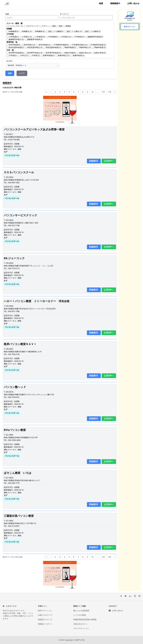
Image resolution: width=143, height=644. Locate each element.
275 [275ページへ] (110, 92)
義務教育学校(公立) (16, 39)
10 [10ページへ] (92, 92)
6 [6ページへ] (74, 92)
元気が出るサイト (80, 624)
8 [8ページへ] (83, 92)
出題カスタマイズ (45, 615)
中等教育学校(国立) (61, 45)
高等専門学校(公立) (35, 53)
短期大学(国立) (70, 53)
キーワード (64, 14)
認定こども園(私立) (93, 31)
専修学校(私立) (100, 47)
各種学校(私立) (79, 55)
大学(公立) (24, 55)
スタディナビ (79, 640)
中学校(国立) (53, 37)
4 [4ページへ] (64, 92)
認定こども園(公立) (74, 31)
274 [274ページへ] (103, 92)
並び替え (10, 61)
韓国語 (68, 26)
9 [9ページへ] (87, 92)
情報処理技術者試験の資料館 (85, 619)
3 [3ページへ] (60, 92)
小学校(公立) (27, 37)
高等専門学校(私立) (54, 53)
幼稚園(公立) (27, 31)
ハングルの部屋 (80, 615)
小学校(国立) (14, 37)
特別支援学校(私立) (54, 47)
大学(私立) (36, 55)
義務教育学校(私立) (35, 39)
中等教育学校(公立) (80, 45)
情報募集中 (115, 3)
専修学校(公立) (85, 47)
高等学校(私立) (45, 45)
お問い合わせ (133, 3)
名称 (7, 14)
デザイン (45, 26)
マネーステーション (81, 628)
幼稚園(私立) (40, 31)
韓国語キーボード (45, 624)
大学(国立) (13, 55)
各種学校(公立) (64, 55)
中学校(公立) (66, 37)
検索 (101, 3)
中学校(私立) (80, 37)
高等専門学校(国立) (16, 53)
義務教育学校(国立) (95, 37)
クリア (22, 73)
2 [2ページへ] (55, 92)
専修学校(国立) (70, 47)
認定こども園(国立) (56, 31)
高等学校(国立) (15, 45)
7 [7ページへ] (78, 92)
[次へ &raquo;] (115, 92)
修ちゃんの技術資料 (81, 611)
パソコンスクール (16, 26)
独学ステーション (45, 611)
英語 (61, 26)
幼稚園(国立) (14, 31)
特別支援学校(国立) (16, 47)
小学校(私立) (40, 37)
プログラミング (32, 26)
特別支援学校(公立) (35, 47)
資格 (54, 26)
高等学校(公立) (30, 45)
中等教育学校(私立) (98, 45)
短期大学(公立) (85, 53)
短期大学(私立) (100, 53)
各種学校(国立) (49, 55)
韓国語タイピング (45, 619)
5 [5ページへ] (69, 92)
